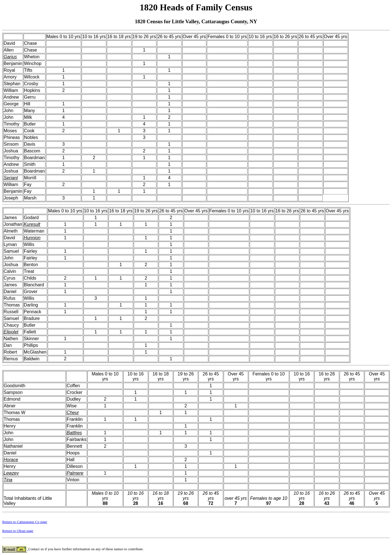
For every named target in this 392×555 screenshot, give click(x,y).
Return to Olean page (18, 531)
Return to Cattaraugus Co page (25, 522)
